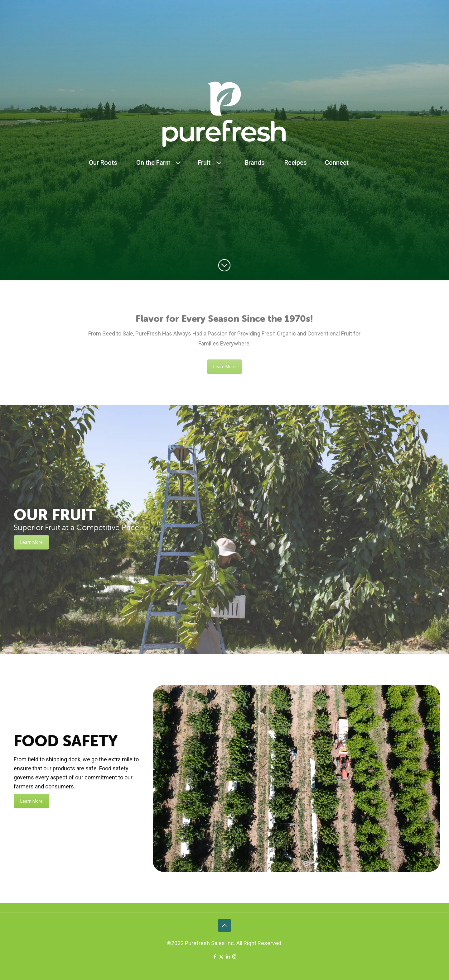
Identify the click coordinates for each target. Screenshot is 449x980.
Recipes (296, 163)
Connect (337, 163)
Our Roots (103, 163)
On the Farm (153, 163)
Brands (255, 163)
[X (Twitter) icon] (221, 957)
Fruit (204, 163)
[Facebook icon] (215, 957)
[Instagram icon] (234, 957)
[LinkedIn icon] (228, 957)
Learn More (224, 367)
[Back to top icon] (224, 925)
